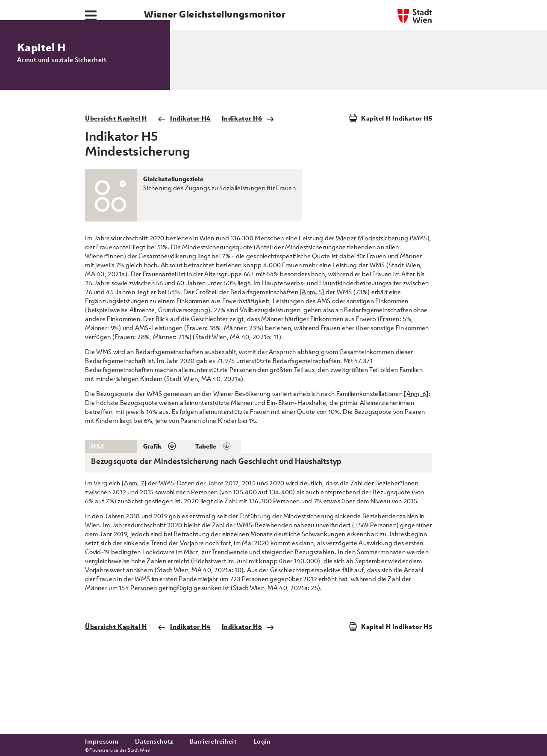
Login (262, 741)
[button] (163, 508)
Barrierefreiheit (213, 741)
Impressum (102, 741)
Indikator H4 (184, 180)
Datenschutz (154, 741)
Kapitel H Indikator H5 (397, 180)
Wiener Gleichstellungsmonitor (215, 14)
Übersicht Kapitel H (116, 180)
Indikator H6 (248, 180)
